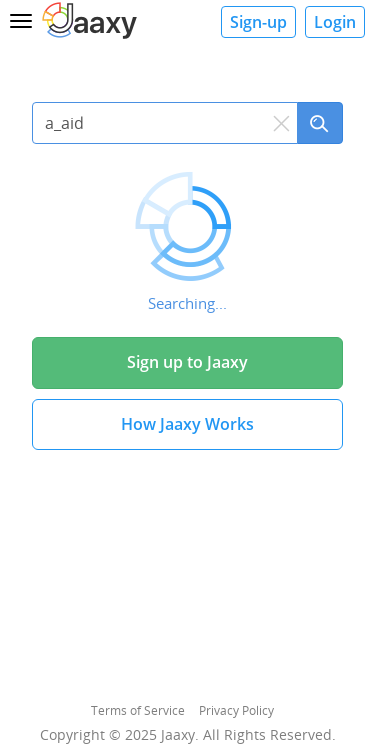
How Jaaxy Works (187, 424)
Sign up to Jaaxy (187, 362)
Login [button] (335, 22)
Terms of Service (138, 710)
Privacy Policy (236, 710)
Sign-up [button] (258, 22)
